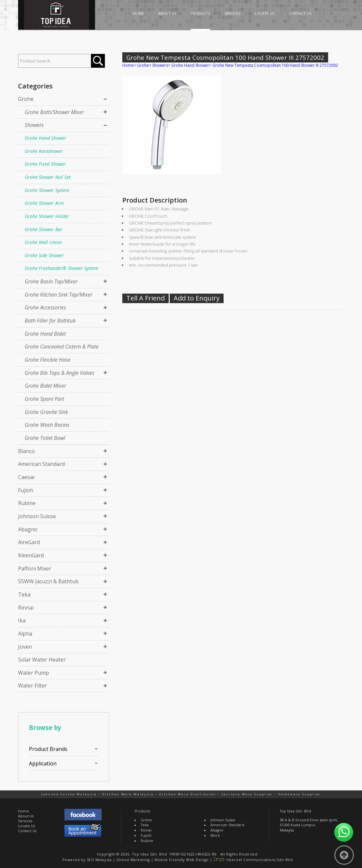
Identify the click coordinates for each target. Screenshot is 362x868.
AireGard (29, 542)
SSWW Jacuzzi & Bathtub (48, 581)
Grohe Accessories (45, 307)
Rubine (27, 503)
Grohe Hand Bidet (45, 334)
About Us (26, 816)
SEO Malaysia (99, 860)
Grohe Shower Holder (47, 216)
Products (142, 811)
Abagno (28, 529)
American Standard (41, 464)
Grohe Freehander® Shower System (61, 268)
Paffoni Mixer (35, 568)
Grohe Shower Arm (44, 203)
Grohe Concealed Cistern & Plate (62, 347)
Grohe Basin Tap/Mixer (51, 281)
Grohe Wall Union (43, 242)
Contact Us (27, 831)
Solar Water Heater (42, 660)
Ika (22, 620)
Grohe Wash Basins (47, 425)
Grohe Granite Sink (46, 412)
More (215, 835)
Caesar (27, 477)
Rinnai (26, 608)
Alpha (25, 634)
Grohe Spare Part (44, 399)
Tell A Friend (145, 298)
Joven (25, 647)
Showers (34, 125)
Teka (24, 594)
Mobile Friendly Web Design (181, 860)
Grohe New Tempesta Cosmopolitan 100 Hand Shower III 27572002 (275, 65)
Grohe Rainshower (44, 151)
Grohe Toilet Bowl (45, 438)
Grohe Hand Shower (46, 138)
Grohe (26, 99)
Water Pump (34, 673)
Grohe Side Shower (44, 255)
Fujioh (26, 490)
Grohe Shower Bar (44, 229)
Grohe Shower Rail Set (48, 177)
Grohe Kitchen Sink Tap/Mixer (59, 295)
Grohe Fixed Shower (45, 164)
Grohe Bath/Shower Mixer (54, 112)
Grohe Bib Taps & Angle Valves (60, 373)
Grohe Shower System (47, 190)
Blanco (26, 451)
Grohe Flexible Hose (48, 360)
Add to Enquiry (197, 298)
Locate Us (26, 826)
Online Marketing (133, 860)
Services (25, 821)
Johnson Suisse (37, 516)
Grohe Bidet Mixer (45, 386)
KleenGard (31, 555)
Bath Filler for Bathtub (50, 321)
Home (128, 65)
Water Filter (33, 686)
